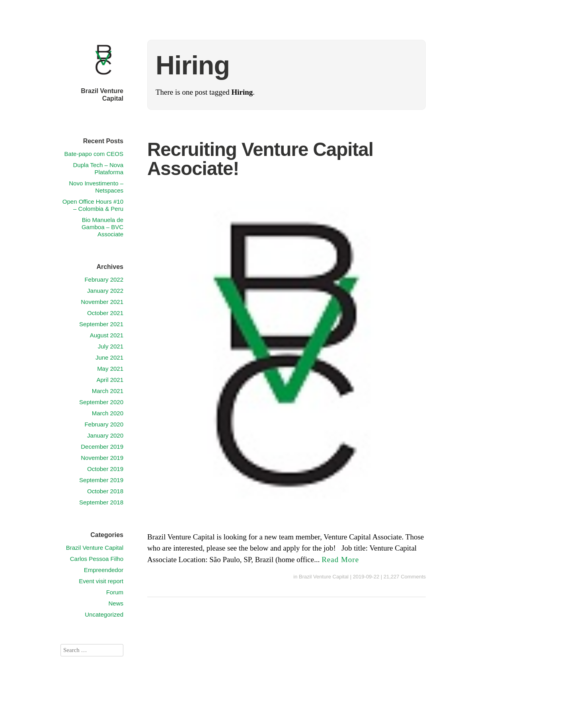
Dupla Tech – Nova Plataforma (98, 168)
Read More (340, 560)
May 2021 (110, 369)
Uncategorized (104, 614)
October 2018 (105, 491)
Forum (115, 592)
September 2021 (101, 324)
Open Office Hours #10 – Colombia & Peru (93, 205)
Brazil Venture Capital (324, 577)
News (116, 603)
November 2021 (102, 302)
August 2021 (107, 335)
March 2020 (108, 413)
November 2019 (102, 458)
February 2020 (104, 424)
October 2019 (105, 469)
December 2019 (102, 447)
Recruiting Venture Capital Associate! (260, 159)
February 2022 (104, 279)
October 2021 (105, 313)
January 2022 (105, 291)
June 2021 (109, 357)
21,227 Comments (405, 577)
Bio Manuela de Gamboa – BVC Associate (102, 227)
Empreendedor (104, 570)
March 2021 (108, 391)
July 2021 (111, 346)
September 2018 (101, 502)
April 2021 (110, 380)
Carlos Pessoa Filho (97, 559)
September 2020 (101, 402)
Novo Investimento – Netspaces (96, 187)
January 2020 (105, 435)
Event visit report (101, 581)
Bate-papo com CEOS (94, 154)
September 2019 (101, 480)
